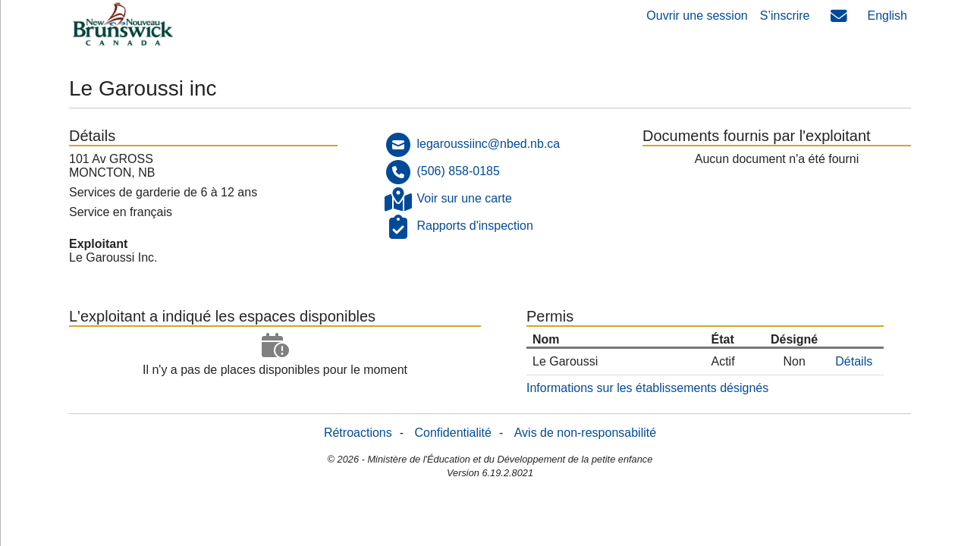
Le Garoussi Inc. (113, 257)
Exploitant (98, 244)
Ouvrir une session (697, 16)
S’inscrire (785, 16)
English (887, 16)
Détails (854, 361)
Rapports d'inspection (474, 226)
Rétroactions (358, 433)
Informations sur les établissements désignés (647, 388)
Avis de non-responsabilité (585, 433)
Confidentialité (453, 433)
